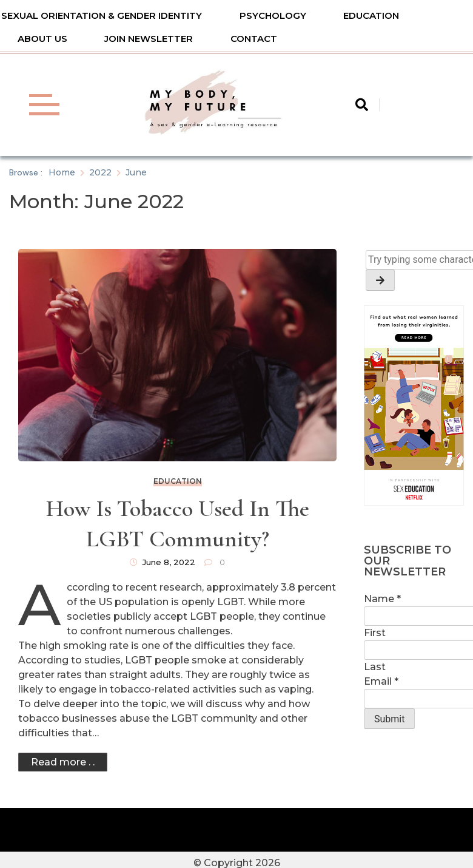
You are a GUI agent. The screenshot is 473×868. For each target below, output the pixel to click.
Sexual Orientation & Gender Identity (102, 15)
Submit (389, 719)
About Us (42, 39)
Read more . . (63, 762)
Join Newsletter (149, 39)
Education (371, 15)
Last (375, 667)
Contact (254, 39)
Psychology (273, 15)
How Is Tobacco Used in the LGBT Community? (178, 524)
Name (382, 599)
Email (381, 681)
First (375, 633)
